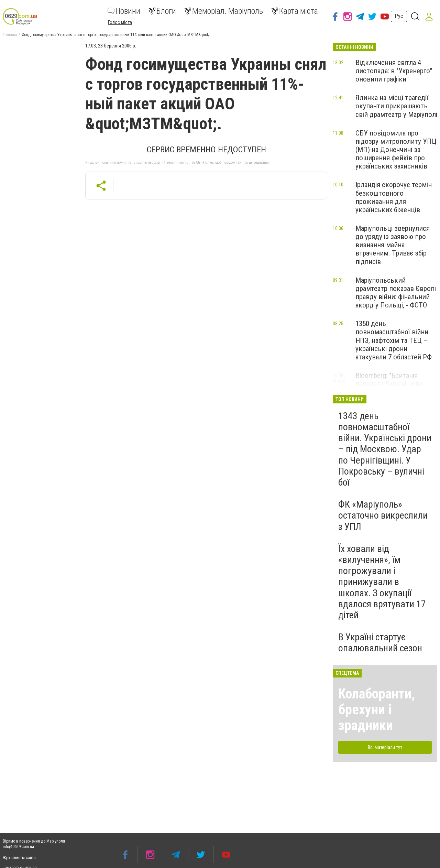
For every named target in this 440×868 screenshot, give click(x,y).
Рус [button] (399, 16)
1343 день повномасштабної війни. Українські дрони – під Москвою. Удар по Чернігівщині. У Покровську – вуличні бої (385, 449)
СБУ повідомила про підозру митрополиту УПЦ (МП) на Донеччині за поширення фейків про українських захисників (396, 150)
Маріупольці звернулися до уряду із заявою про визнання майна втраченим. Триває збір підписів (393, 245)
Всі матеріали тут (385, 747)
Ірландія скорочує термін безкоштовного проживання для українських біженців (394, 197)
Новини (124, 11)
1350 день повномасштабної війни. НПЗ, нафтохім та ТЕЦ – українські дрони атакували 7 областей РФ (394, 340)
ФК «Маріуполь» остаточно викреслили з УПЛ (383, 515)
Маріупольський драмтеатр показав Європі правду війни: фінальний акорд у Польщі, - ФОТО (396, 293)
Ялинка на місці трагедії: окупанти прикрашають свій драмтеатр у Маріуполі (396, 106)
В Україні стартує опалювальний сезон (380, 643)
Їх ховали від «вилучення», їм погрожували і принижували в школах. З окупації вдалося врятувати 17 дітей (382, 582)
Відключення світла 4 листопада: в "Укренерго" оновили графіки (394, 71)
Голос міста (120, 22)
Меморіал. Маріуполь (224, 11)
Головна (10, 35)
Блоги (162, 11)
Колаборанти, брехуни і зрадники (377, 710)
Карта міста (295, 11)
